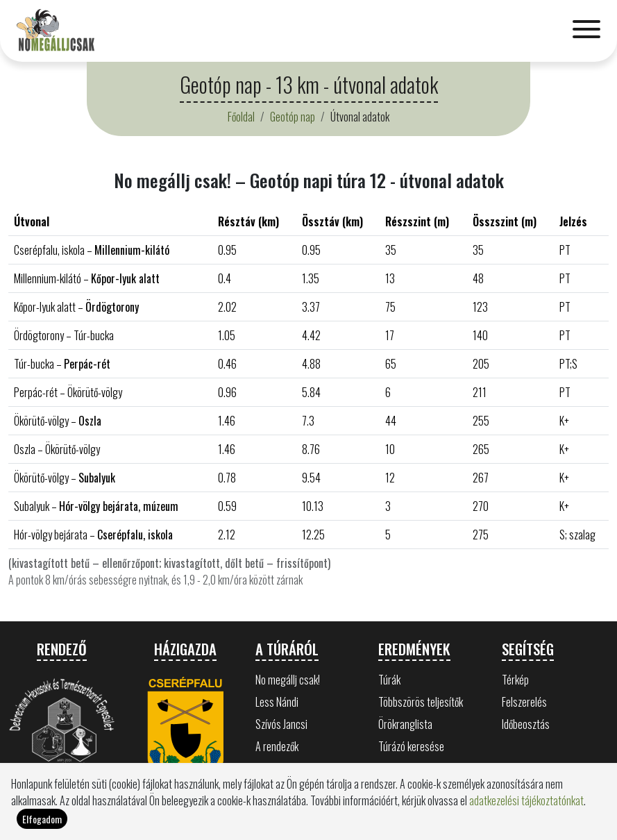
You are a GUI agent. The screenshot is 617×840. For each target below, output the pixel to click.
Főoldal (241, 117)
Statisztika (400, 768)
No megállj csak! (288, 680)
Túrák (389, 680)
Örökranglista (405, 724)
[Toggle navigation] (586, 31)
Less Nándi (277, 702)
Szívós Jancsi (281, 724)
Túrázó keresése (411, 746)
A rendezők (277, 746)
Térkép (515, 680)
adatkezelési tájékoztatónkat (526, 816)
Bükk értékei (280, 768)
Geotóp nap (293, 117)
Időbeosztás (526, 724)
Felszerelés (524, 702)
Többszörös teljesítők (421, 702)
